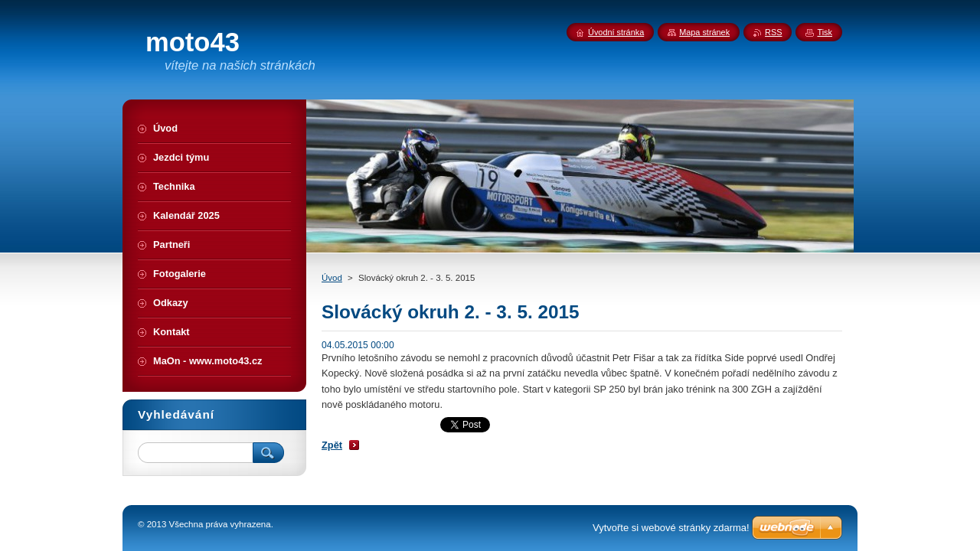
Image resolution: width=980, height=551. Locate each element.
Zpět (332, 445)
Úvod (332, 278)
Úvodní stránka (616, 32)
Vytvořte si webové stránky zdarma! (671, 528)
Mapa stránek (704, 32)
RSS (773, 32)
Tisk (825, 32)
